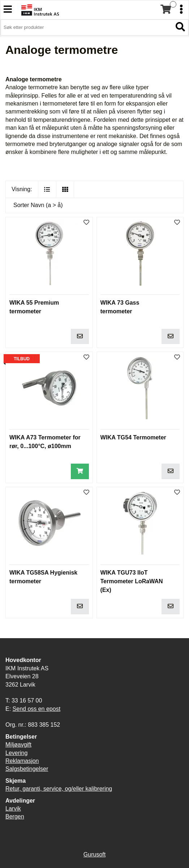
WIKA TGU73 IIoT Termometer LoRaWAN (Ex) (132, 581)
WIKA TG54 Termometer (133, 437)
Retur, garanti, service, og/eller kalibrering (59, 789)
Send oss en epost (37, 709)
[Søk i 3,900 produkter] (86, 27)
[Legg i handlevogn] (80, 337)
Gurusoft (94, 854)
